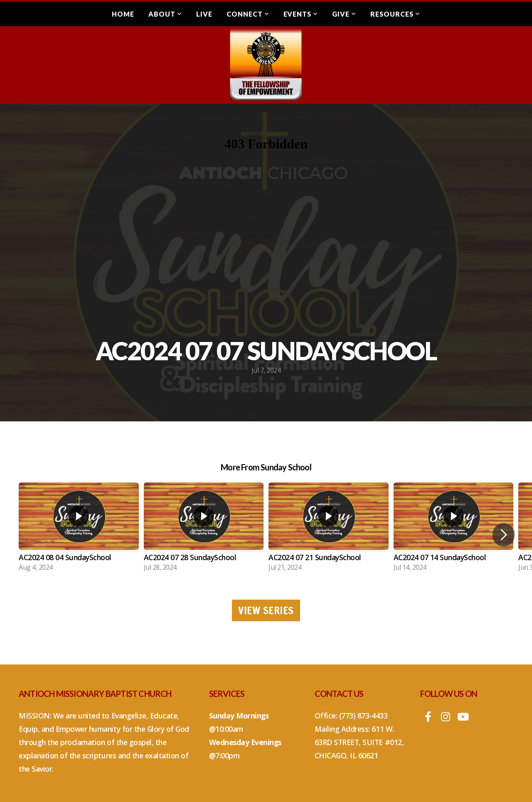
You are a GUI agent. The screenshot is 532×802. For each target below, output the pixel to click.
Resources (395, 14)
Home (123, 14)
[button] (504, 535)
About (165, 14)
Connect (248, 14)
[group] (79, 529)
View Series (266, 610)
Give (344, 14)
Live (204, 14)
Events (301, 14)
